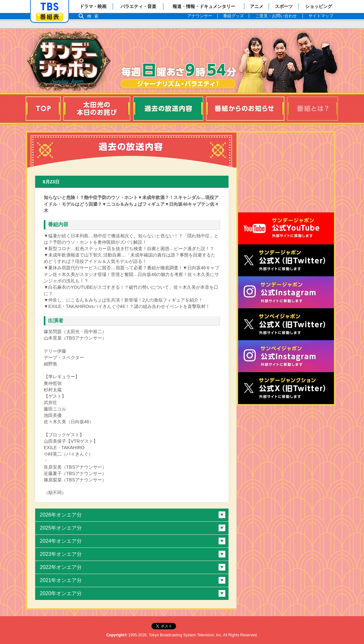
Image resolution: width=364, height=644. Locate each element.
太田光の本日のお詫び (97, 109)
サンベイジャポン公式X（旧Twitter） (286, 324)
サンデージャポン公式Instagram (286, 292)
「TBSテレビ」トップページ (50, 7)
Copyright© (117, 635)
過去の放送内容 (168, 109)
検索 (95, 16)
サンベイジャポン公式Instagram (286, 356)
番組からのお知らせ (245, 109)
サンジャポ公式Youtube (286, 228)
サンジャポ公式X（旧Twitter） (286, 260)
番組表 (50, 17)
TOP (43, 109)
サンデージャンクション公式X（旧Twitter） (286, 388)
